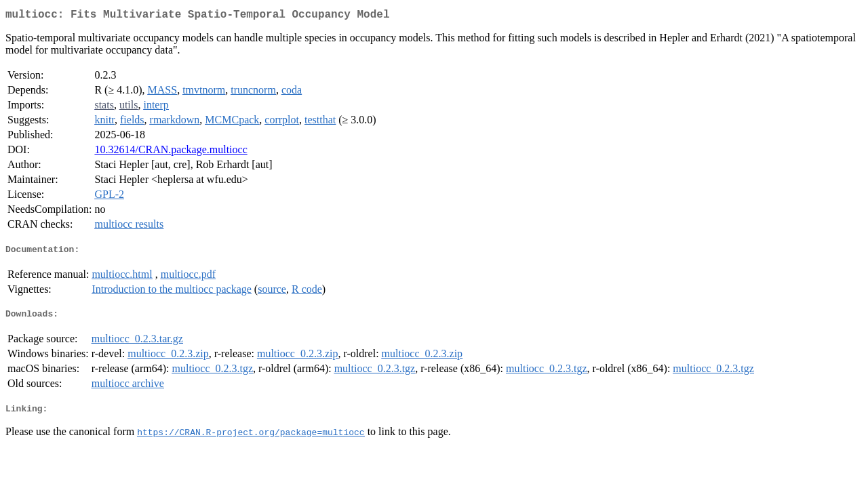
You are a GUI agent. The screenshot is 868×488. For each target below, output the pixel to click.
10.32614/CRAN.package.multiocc (171, 152)
